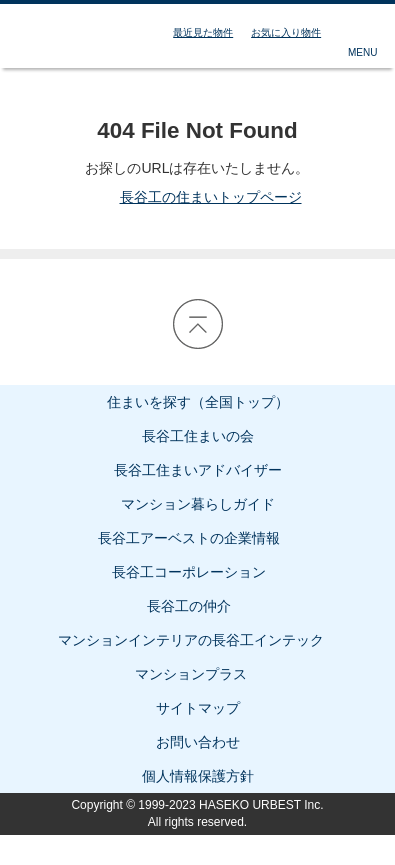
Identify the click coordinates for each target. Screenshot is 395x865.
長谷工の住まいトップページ (198, 197)
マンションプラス (197, 674)
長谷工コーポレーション (197, 572)
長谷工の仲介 (197, 606)
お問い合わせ (198, 742)
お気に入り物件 (286, 32)
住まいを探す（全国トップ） (198, 402)
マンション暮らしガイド (198, 504)
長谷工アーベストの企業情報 (197, 538)
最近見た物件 (203, 32)
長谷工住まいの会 (198, 436)
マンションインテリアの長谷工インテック (197, 640)
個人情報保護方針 (198, 776)
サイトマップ (198, 708)
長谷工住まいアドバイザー (198, 470)
